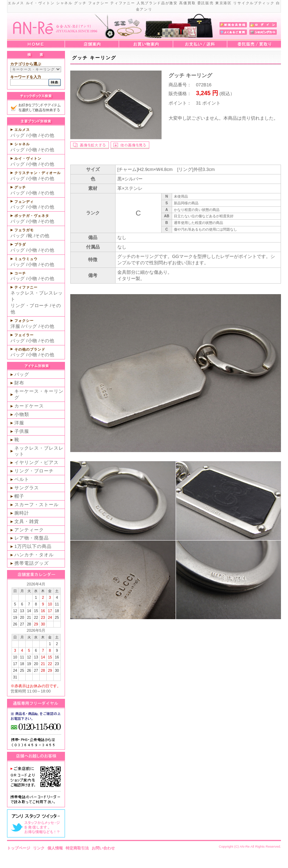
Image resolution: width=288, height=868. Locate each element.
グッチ (20, 187)
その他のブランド (30, 349)
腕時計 (22, 513)
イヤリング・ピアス (37, 462)
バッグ (18, 135)
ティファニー (26, 287)
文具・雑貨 (27, 521)
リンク (39, 848)
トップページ (19, 848)
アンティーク (29, 530)
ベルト (22, 479)
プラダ (20, 244)
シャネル (22, 144)
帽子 (19, 496)
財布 (19, 383)
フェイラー (24, 335)
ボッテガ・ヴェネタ (32, 216)
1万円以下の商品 (33, 546)
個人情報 (55, 848)
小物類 (22, 414)
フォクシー (24, 321)
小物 (32, 135)
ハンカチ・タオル (34, 555)
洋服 (15, 326)
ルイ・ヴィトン (28, 158)
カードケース (29, 406)
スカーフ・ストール (37, 505)
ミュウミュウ (26, 259)
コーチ (20, 273)
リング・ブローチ (30, 306)
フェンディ (24, 202)
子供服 (22, 431)
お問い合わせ (103, 848)
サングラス (27, 488)
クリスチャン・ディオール (38, 173)
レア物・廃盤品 (32, 538)
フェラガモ (24, 230)
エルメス (22, 130)
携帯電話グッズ (32, 563)
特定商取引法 (77, 848)
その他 (47, 135)
